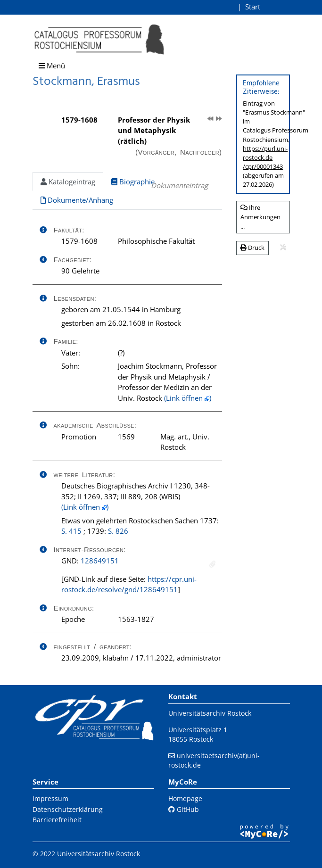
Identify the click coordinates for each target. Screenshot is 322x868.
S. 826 (118, 531)
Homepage (185, 798)
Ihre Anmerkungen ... (260, 217)
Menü (52, 66)
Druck (252, 248)
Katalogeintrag (68, 182)
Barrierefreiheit (57, 820)
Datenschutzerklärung (68, 809)
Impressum (50, 798)
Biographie (133, 182)
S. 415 (71, 531)
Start (253, 7)
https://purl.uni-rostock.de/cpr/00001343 (265, 157)
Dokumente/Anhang (77, 200)
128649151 (100, 561)
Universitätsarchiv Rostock (210, 713)
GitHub (184, 809)
